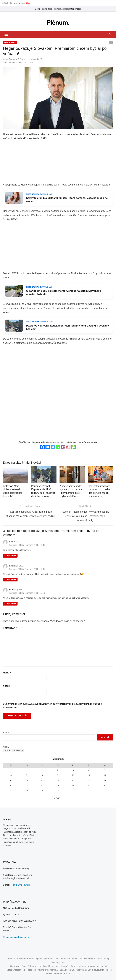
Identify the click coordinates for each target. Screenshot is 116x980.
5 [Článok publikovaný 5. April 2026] (105, 770)
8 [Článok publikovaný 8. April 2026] (42, 775)
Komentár (10, 628)
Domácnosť (54, 966)
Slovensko (10, 43)
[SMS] (73, 447)
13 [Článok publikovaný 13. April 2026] (11, 780)
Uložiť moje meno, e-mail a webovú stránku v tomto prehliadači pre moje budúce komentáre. (52, 706)
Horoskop (42, 966)
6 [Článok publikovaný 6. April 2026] (11, 775)
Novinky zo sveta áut (97, 966)
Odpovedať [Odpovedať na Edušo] (10, 604)
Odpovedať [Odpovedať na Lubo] (10, 556)
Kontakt (68, 973)
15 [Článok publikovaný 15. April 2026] (42, 780)
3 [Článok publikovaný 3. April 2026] (73, 770)
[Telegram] (53, 447)
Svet (24, 966)
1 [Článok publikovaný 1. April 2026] (42, 770)
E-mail (7, 686)
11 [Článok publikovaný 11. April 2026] (89, 775)
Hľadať (6, 733)
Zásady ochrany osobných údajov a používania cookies (86, 970)
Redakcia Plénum (17, 59)
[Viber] (63, 447)
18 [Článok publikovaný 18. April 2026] (89, 780)
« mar (57, 798)
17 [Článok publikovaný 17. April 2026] (73, 780)
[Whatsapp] (58, 447)
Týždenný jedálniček (15, 970)
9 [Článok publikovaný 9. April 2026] (58, 775)
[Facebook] (43, 447)
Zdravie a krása (78, 966)
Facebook (31, 970)
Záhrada (32, 966)
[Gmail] (68, 447)
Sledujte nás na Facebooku (16, 937)
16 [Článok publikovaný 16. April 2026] (58, 780)
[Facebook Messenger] (48, 447)
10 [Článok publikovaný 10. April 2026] (73, 775)
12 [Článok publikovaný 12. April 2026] (105, 775)
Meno (7, 673)
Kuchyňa (65, 966)
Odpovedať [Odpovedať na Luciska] (10, 580)
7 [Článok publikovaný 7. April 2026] (27, 775)
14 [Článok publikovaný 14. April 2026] (27, 780)
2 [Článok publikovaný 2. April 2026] (58, 770)
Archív (6, 747)
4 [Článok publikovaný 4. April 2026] (89, 770)
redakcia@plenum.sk (21, 885)
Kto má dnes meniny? (48, 970)
